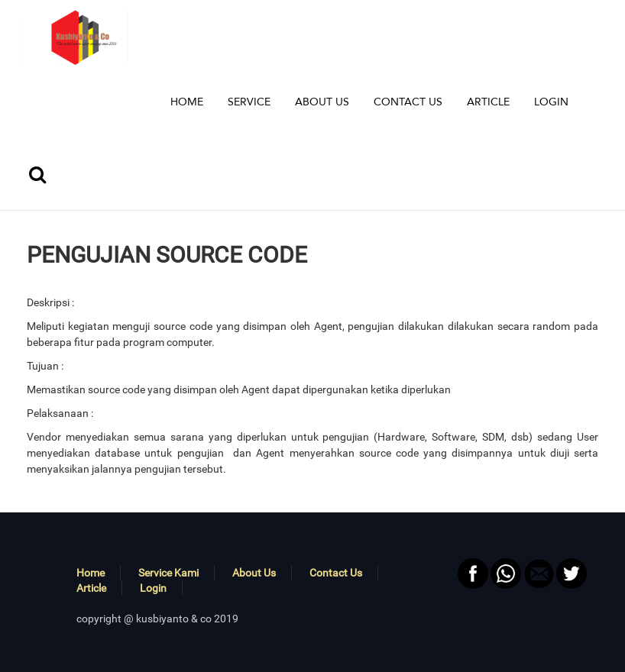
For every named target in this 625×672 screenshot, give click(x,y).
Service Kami (168, 573)
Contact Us (336, 573)
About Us (254, 573)
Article (91, 588)
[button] (249, 102)
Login (153, 588)
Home (91, 573)
